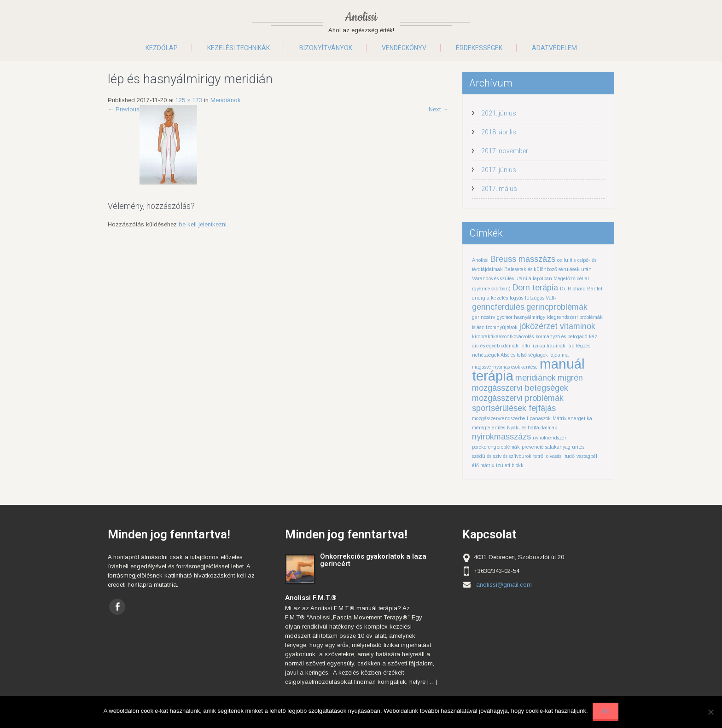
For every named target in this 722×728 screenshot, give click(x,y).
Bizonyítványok (326, 48)
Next (439, 109)
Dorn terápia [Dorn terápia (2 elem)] (535, 288)
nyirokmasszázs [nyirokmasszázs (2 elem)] (501, 437)
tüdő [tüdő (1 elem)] (570, 456)
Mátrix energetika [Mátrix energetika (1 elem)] (572, 418)
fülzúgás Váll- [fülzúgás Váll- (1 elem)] (541, 298)
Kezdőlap (162, 48)
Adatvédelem (554, 48)
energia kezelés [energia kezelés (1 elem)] (490, 298)
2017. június (499, 170)
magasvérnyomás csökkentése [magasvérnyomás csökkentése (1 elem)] (505, 367)
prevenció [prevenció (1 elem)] (533, 447)
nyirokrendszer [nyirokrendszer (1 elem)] (550, 438)
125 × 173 (189, 100)
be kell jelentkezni (203, 224)
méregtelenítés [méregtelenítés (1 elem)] (489, 428)
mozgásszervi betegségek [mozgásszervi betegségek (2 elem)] (520, 388)
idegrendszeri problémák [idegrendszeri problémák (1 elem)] (575, 317)
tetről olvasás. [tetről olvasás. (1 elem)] (548, 456)
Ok (606, 711)
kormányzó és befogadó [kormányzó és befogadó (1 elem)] (561, 336)
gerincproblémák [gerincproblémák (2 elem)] (557, 307)
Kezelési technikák (239, 48)
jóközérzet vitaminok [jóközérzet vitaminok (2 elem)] (557, 326)
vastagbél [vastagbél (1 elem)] (587, 456)
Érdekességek (479, 48)
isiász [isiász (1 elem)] (478, 327)
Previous (124, 109)
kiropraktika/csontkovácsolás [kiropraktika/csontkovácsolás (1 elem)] (503, 336)
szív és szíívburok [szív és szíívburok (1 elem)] (512, 456)
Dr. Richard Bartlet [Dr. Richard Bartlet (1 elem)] (581, 289)
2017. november (505, 151)
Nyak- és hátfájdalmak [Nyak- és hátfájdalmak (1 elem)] (532, 428)
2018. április (499, 132)
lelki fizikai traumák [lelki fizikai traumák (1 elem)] (543, 346)
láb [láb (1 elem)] (571, 346)
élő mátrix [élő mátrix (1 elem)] (483, 465)
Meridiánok (226, 100)
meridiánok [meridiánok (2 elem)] (536, 378)
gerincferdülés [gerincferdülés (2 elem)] (498, 307)
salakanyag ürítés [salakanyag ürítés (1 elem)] (565, 447)
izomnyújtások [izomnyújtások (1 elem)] (502, 327)
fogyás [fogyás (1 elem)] (516, 298)
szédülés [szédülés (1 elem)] (482, 456)
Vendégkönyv (404, 48)
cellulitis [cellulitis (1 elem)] (566, 260)
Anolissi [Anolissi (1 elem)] (480, 260)
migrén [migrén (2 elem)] (570, 378)
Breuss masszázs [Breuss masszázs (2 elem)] (523, 259)
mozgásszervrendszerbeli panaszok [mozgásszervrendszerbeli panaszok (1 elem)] (511, 418)
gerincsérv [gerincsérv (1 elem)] (483, 317)
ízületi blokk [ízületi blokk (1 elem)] (510, 465)
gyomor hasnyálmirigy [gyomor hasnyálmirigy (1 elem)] (521, 317)
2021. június (499, 113)
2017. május (499, 189)
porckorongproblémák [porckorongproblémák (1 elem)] (496, 447)
